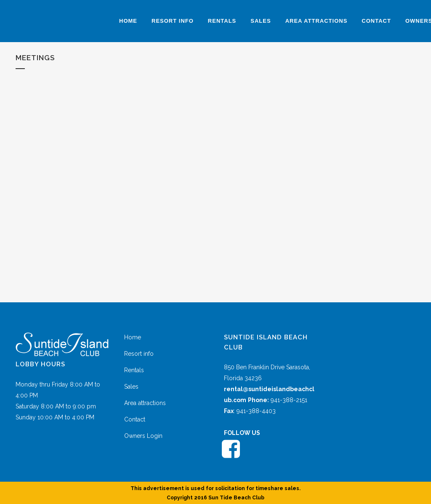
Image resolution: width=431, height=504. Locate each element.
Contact (135, 419)
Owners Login (143, 436)
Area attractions (145, 403)
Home (133, 337)
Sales (131, 387)
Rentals (134, 370)
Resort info (139, 354)
